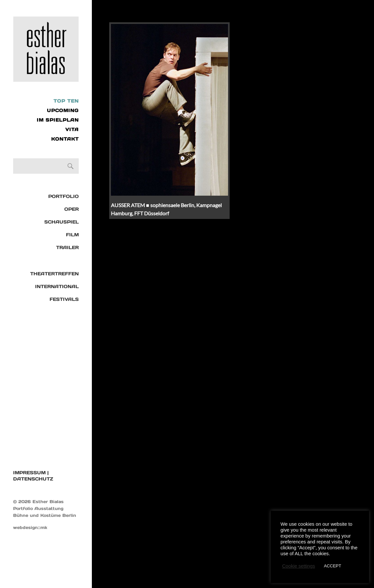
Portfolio (63, 196)
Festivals (64, 299)
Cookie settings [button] (299, 566)
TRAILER (67, 247)
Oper (72, 209)
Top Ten (66, 101)
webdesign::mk (30, 528)
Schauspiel (62, 222)
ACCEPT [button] (332, 566)
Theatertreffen (54, 274)
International (57, 286)
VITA (72, 129)
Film (72, 235)
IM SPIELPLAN (58, 120)
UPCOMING (63, 110)
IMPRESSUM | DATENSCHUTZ (33, 476)
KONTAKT (65, 139)
